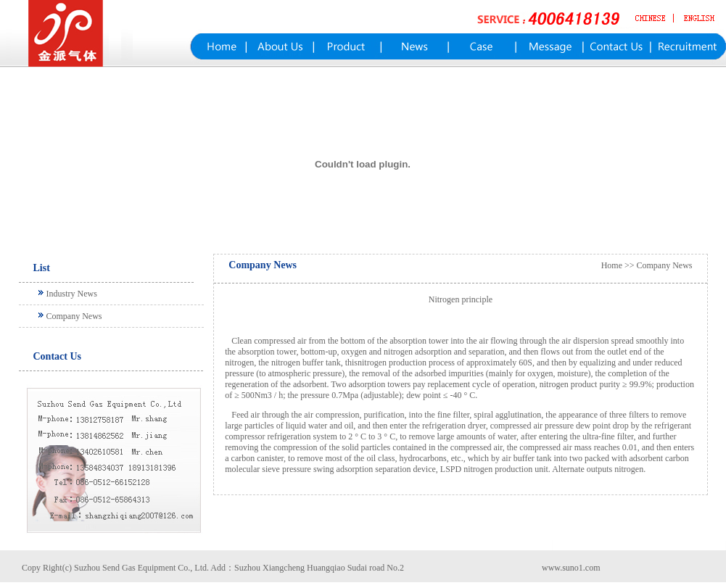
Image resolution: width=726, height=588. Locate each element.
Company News (74, 316)
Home (612, 265)
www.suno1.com (571, 568)
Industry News (72, 294)
